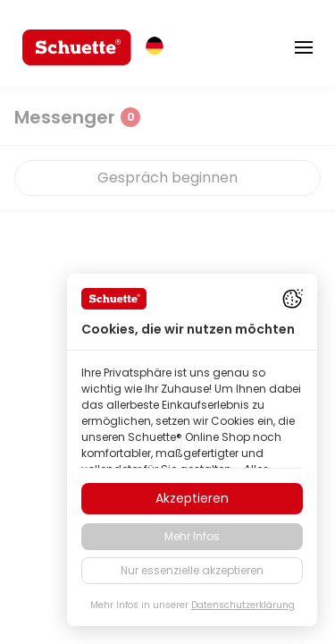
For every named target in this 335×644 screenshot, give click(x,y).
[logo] (77, 47)
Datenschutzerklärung (243, 605)
